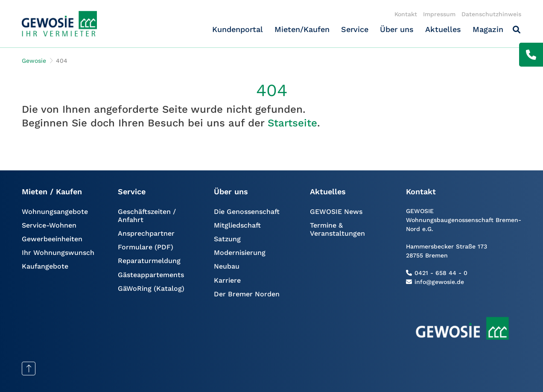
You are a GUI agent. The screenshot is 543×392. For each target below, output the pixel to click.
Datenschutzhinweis (491, 14)
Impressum (439, 14)
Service (355, 29)
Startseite (292, 123)
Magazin (488, 29)
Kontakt (406, 14)
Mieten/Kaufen (302, 29)
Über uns (397, 29)
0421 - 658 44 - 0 (441, 273)
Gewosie (34, 61)
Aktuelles (443, 29)
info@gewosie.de (439, 282)
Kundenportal (238, 29)
